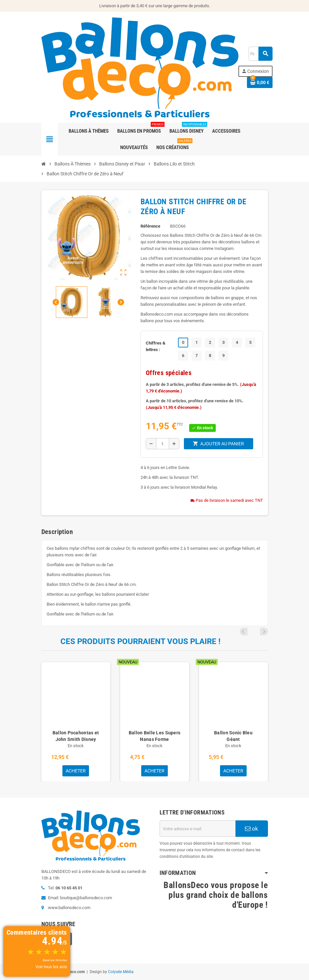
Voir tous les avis (51, 967)
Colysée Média (121, 972)
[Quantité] (163, 444)
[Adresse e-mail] (198, 829)
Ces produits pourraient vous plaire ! (141, 641)
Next (264, 632)
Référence (150, 226)
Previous (255, 632)
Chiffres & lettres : (156, 346)
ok (252, 829)
